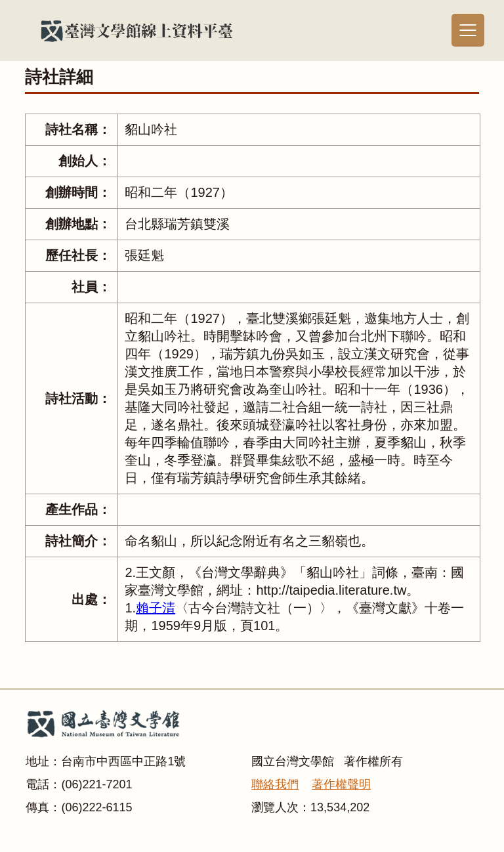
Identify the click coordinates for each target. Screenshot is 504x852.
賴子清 (156, 608)
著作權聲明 (341, 784)
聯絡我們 (275, 784)
